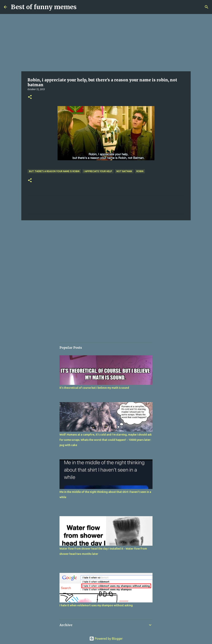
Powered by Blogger (106, 639)
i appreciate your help (98, 171)
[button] (30, 97)
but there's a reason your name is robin (54, 171)
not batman (124, 171)
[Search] (207, 7)
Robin (140, 171)
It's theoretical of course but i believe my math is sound (94, 388)
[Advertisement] (106, 43)
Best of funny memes (44, 7)
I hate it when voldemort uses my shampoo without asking (96, 605)
